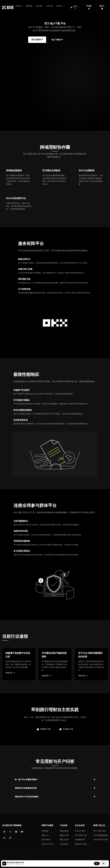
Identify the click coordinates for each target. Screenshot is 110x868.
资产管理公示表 (81, 835)
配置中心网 (64, 835)
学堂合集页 (64, 844)
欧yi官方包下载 (48, 844)
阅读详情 (10, 673)
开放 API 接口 (80, 831)
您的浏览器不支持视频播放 (55, 88)
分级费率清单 (80, 840)
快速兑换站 (64, 831)
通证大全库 (64, 840)
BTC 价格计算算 (100, 831)
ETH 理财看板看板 (100, 835)
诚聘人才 (45, 835)
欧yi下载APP (57, 40)
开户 (97, 863)
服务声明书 (46, 840)
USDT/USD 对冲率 (101, 840)
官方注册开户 (37, 40)
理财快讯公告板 (81, 844)
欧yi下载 (102, 7)
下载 (103, 863)
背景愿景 (45, 831)
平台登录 (89, 7)
